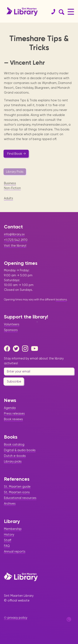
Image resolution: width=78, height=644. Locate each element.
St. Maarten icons (17, 492)
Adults (9, 198)
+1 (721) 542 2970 (16, 240)
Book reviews (13, 419)
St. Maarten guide (17, 487)
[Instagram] (26, 349)
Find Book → (17, 154)
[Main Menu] (71, 12)
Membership (13, 529)
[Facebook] (8, 349)
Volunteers (12, 324)
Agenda (10, 408)
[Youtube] (35, 349)
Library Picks (15, 172)
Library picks (13, 461)
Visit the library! (15, 246)
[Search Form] (61, 12)
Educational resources (20, 498)
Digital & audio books (20, 450)
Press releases (14, 413)
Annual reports (15, 551)
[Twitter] (17, 349)
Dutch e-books (15, 456)
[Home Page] (21, 577)
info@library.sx (14, 234)
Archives (10, 504)
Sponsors (11, 330)
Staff (8, 540)
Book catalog (14, 444)
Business (10, 183)
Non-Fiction (12, 188)
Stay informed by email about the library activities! (34, 361)
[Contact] (52, 12)
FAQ (7, 546)
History (9, 535)
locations (61, 299)
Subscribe (14, 381)
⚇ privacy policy (16, 618)
